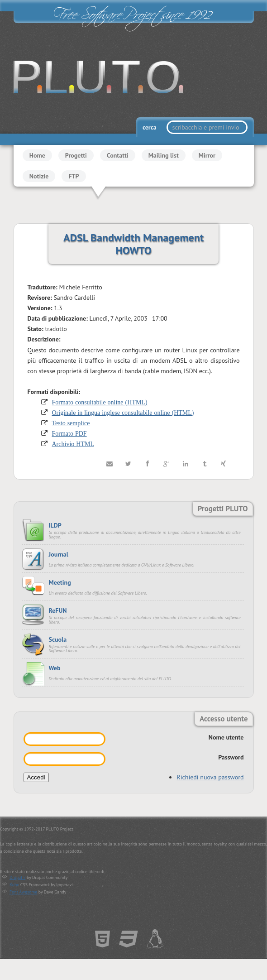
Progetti (76, 155)
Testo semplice (71, 423)
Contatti (118, 155)
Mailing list (164, 155)
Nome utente (226, 737)
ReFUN (58, 610)
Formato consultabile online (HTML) (100, 402)
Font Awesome (23, 892)
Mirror (207, 155)
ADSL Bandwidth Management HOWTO (133, 244)
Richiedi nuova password (210, 777)
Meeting (60, 582)
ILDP (55, 525)
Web (55, 668)
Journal (59, 554)
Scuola (58, 639)
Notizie (39, 176)
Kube (14, 885)
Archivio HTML (73, 444)
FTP (74, 176)
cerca (150, 127)
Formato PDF (69, 433)
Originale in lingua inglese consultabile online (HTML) (123, 413)
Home (37, 155)
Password (231, 757)
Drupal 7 (17, 877)
